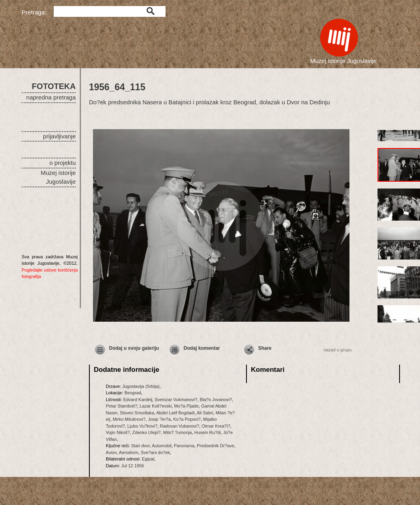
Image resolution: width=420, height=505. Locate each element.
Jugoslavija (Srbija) (141, 386)
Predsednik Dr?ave (216, 446)
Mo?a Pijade (187, 406)
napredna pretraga (51, 97)
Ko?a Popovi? (187, 419)
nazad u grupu (337, 350)
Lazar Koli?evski (155, 406)
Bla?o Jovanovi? (216, 400)
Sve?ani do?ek (155, 452)
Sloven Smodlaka (137, 413)
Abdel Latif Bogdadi (175, 413)
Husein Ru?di (208, 432)
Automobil (162, 446)
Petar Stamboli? (121, 406)
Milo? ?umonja (178, 432)
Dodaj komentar (202, 348)
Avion (111, 452)
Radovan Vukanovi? (180, 426)
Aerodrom (129, 452)
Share (265, 348)
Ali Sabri (205, 413)
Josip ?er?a (159, 419)
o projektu (63, 163)
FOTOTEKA (54, 86)
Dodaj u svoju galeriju (134, 348)
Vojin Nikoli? (118, 432)
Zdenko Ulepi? (146, 432)
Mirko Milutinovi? (129, 419)
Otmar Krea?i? (216, 426)
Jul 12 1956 (133, 466)
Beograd (133, 393)
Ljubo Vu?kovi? (142, 426)
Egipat (148, 459)
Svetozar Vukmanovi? (176, 400)
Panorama (184, 446)
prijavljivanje (59, 136)
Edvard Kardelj (137, 400)
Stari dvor (140, 446)
